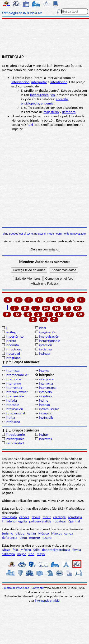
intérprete (46, 379)
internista (13, 371)
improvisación (49, 336)
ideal (42, 328)
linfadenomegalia (14, 521)
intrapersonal (15, 413)
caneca (24, 517)
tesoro (47, 538)
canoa (69, 533)
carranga (59, 517)
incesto (11, 341)
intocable (12, 405)
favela (36, 517)
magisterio (51, 112)
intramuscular (49, 409)
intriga (10, 417)
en (53, 95)
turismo (7, 533)
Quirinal (74, 521)
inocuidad (13, 354)
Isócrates (45, 439)
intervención (20, 82)
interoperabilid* (17, 375)
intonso (44, 405)
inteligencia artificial (47, 601)
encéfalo (62, 99)
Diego (6, 550)
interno (44, 371)
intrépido (46, 413)
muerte (35, 538)
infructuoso (14, 349)
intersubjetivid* (17, 392)
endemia (47, 103)
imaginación (48, 332)
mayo (41, 554)
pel (31, 125)
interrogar (46, 383)
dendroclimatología (56, 550)
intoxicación (14, 409)
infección (45, 345)
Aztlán (31, 533)
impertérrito (15, 336)
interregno (13, 383)
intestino (45, 396)
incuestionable (49, 341)
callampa (8, 554)
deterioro (69, 112)
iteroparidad (15, 443)
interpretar (39, 82)
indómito (12, 345)
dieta (23, 538)
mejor (22, 554)
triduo (20, 533)
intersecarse (48, 388)
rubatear (60, 521)
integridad (13, 358)
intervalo (45, 392)
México (43, 533)
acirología (75, 517)
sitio (31, 554)
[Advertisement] (44, 37)
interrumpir (14, 388)
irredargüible (15, 439)
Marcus (57, 533)
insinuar (45, 354)
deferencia (9, 538)
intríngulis (46, 417)
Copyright (38, 588)
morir (47, 517)
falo (15, 550)
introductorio (15, 435)
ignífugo (12, 332)
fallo (37, 550)
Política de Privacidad (16, 588)
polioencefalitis (40, 521)
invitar (44, 435)
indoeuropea (39, 95)
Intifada (11, 400)
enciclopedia (30, 103)
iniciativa (45, 349)
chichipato (9, 517)
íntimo (44, 400)
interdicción (59, 82)
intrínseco (13, 422)
